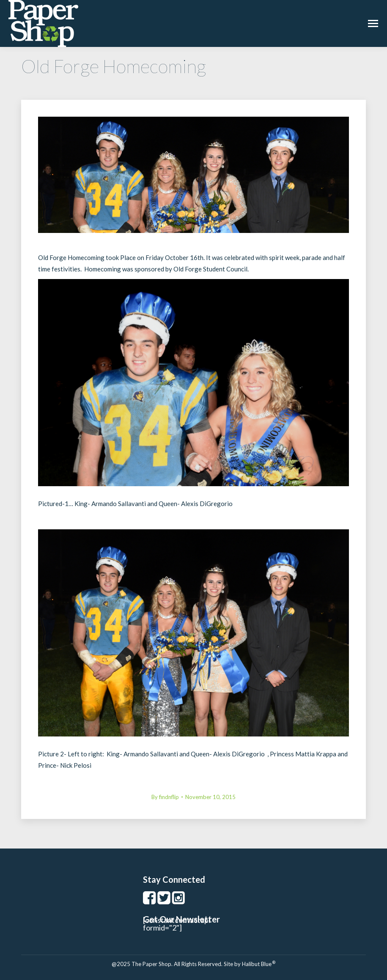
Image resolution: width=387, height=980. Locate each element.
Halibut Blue (259, 964)
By (165, 797)
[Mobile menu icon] (373, 23)
